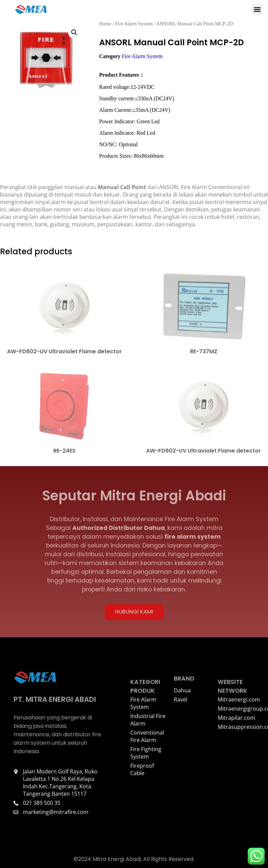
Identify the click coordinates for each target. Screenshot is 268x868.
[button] (257, 10)
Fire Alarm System (134, 25)
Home (105, 25)
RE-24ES (64, 452)
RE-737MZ (204, 353)
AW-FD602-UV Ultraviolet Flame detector (64, 353)
